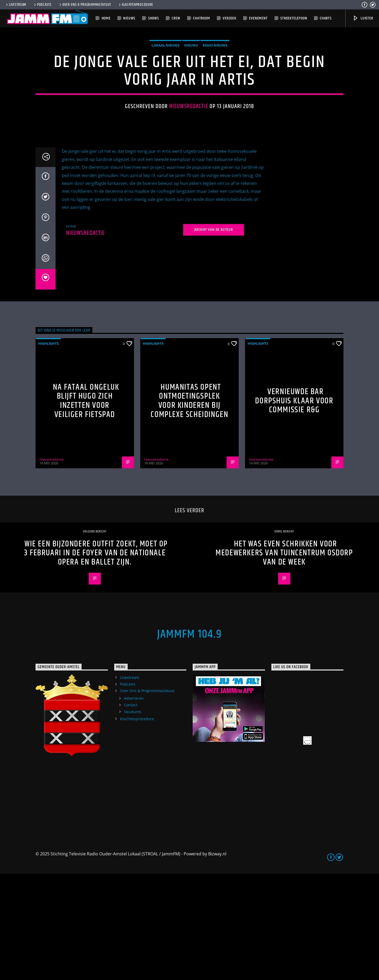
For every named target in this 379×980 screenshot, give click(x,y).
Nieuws (129, 18)
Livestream (16, 5)
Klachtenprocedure (136, 5)
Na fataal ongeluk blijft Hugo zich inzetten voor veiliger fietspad (86, 507)
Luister (363, 18)
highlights (48, 450)
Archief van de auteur (214, 336)
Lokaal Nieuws (166, 98)
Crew (176, 18)
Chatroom (201, 18)
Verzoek (230, 18)
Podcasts (42, 5)
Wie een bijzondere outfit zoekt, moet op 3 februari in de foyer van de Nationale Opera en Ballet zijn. (96, 659)
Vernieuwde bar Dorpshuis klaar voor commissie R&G (294, 507)
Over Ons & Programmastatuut (85, 5)
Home (106, 18)
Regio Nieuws (215, 98)
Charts (326, 18)
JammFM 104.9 (189, 740)
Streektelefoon (294, 18)
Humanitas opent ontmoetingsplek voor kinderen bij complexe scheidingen (189, 507)
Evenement (258, 18)
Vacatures (133, 818)
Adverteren (134, 804)
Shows (154, 18)
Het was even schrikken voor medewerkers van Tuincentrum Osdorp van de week (284, 659)
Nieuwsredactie (189, 159)
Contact (131, 811)
